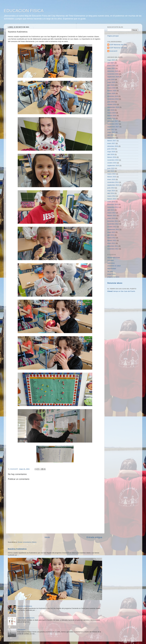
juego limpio (112, 274)
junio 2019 (111, 102)
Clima (109, 291)
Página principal (113, 36)
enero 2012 (111, 243)
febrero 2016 (112, 157)
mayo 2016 (111, 152)
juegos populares (113, 277)
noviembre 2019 (113, 99)
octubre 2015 (112, 163)
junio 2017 (111, 129)
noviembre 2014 (113, 182)
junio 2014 (111, 188)
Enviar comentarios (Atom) (27, 542)
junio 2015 (111, 168)
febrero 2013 (112, 216)
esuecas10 (113, 51)
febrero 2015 (112, 177)
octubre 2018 (112, 104)
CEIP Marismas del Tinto (118, 45)
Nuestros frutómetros (17, 549)
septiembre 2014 (113, 185)
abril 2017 (111, 135)
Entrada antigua (94, 537)
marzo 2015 (111, 174)
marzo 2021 (111, 66)
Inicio (47, 537)
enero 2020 (111, 93)
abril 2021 (111, 63)
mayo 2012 (111, 232)
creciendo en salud (114, 266)
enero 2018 (111, 118)
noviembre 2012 (113, 224)
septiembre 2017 (113, 127)
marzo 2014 (111, 196)
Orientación (21, 630)
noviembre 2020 (113, 74)
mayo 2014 (111, 191)
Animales (111, 260)
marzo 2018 (111, 113)
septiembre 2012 (113, 229)
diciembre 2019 (113, 96)
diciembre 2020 (113, 71)
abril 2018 (111, 110)
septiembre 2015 (113, 166)
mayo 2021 (111, 60)
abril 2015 (111, 171)
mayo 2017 (111, 132)
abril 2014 (111, 193)
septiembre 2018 (113, 107)
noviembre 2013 (113, 207)
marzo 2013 (111, 213)
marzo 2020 (111, 88)
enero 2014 (111, 202)
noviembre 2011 (113, 249)
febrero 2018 (112, 116)
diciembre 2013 (113, 204)
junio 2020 (111, 79)
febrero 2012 (112, 240)
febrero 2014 (112, 199)
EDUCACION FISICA (24, 11)
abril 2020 (111, 85)
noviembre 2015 (113, 160)
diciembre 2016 (113, 146)
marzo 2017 (111, 138)
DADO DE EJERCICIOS (26, 618)
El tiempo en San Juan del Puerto (123, 291)
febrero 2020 (112, 91)
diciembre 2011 (113, 246)
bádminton (111, 263)
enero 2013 (111, 218)
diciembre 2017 (113, 121)
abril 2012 (111, 235)
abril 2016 (111, 154)
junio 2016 (111, 149)
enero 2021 (111, 68)
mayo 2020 (111, 82)
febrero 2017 (112, 141)
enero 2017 (111, 143)
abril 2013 (111, 210)
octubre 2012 (112, 227)
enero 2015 (111, 179)
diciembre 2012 (113, 221)
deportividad (112, 269)
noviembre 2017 (113, 124)
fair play (110, 271)
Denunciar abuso (115, 283)
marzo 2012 (111, 238)
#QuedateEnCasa (114, 258)
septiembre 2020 (113, 77)
